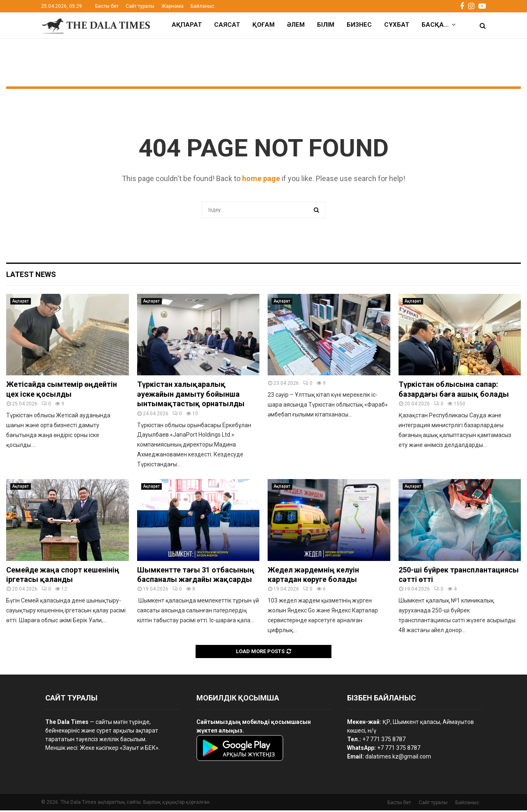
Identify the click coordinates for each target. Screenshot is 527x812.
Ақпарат (187, 25)
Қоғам (263, 25)
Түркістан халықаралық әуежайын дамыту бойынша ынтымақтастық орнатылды (192, 396)
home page (261, 180)
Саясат (227, 25)
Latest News (31, 276)
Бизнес (359, 25)
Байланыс (203, 6)
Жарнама (173, 6)
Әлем (296, 25)
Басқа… (435, 25)
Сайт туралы (140, 6)
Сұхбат (397, 25)
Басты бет (107, 6)
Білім (326, 25)
